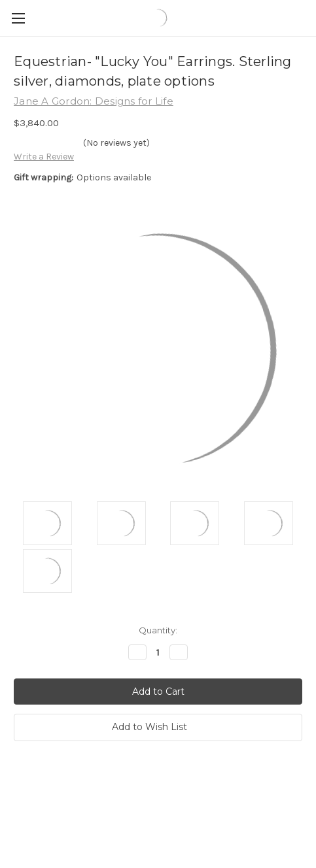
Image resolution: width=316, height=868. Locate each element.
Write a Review (44, 157)
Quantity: (158, 630)
